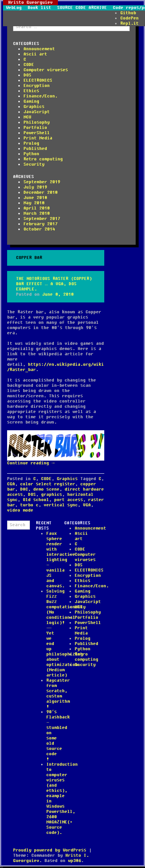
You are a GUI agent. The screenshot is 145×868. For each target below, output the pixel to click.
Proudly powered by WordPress (50, 850)
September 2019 (42, 182)
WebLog (14, 8)
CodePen (129, 18)
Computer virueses (46, 70)
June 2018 (35, 198)
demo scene (46, 489)
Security (34, 164)
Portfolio (35, 128)
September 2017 (42, 219)
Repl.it (129, 23)
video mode (20, 510)
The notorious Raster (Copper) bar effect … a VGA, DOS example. (54, 284)
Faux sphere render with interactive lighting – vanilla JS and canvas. (61, 560)
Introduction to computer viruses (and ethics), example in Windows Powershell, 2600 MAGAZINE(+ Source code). (62, 798)
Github (128, 13)
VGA (87, 505)
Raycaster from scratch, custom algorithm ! (58, 694)
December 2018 (41, 192)
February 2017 (41, 224)
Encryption (37, 86)
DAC (24, 489)
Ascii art (35, 54)
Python (31, 154)
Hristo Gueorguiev (30, 3)
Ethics (31, 91)
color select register (48, 484)
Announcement (39, 49)
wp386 (75, 861)
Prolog (31, 143)
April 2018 (37, 208)
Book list (39, 8)
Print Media (38, 138)
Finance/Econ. (41, 96)
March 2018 (37, 213)
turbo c (29, 505)
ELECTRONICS (38, 80)
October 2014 (39, 229)
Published (35, 149)
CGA (11, 484)
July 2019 (35, 187)
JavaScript (37, 112)
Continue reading (31, 463)
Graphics (34, 107)
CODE (29, 65)
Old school (36, 500)
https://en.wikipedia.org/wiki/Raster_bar (55, 367)
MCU (27, 117)
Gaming (31, 101)
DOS (27, 75)
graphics (52, 495)
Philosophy (37, 122)
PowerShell (37, 133)
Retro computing (43, 159)
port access (69, 500)
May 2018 (34, 203)
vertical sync (61, 505)
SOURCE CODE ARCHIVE (82, 8)
